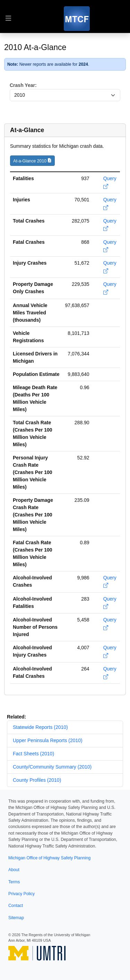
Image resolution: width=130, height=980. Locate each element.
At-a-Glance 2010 (30, 161)
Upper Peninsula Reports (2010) (48, 740)
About (14, 870)
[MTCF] (77, 19)
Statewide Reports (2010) (40, 727)
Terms (14, 882)
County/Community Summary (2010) (52, 767)
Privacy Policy (21, 894)
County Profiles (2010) (37, 780)
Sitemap (16, 918)
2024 (83, 64)
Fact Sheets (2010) (33, 754)
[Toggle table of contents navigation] (8, 19)
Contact (16, 906)
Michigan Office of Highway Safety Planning (49, 858)
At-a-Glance (27, 130)
